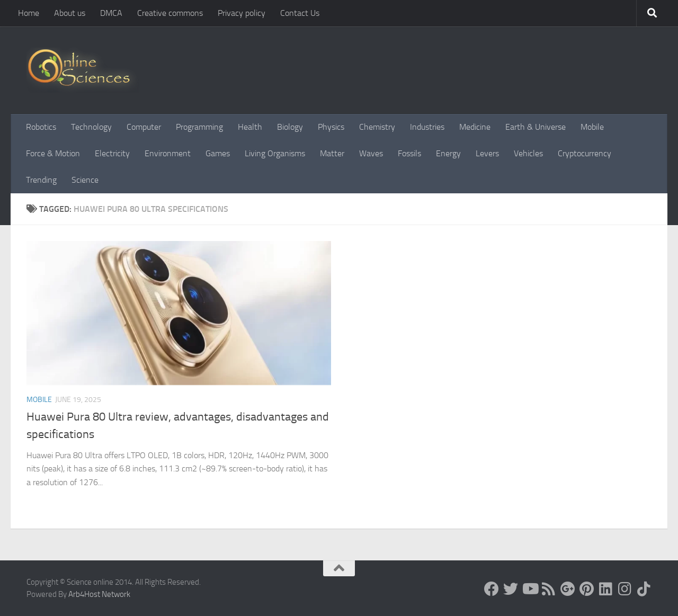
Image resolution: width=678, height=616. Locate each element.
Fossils (409, 153)
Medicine (475, 127)
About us (70, 13)
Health (250, 127)
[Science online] (492, 589)
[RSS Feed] (549, 589)
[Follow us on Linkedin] (606, 589)
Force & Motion (53, 153)
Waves (371, 153)
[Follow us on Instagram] (625, 589)
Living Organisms (275, 153)
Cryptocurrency (585, 153)
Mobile (592, 127)
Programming (199, 127)
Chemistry (377, 127)
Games (218, 153)
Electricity (112, 153)
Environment (168, 153)
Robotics (41, 127)
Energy (448, 153)
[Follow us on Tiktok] (644, 589)
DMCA (111, 13)
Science (85, 180)
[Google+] (568, 589)
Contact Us (300, 13)
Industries (427, 127)
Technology (91, 127)
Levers (487, 153)
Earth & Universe (536, 127)
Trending (41, 180)
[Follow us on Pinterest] (587, 589)
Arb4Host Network (99, 594)
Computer (144, 127)
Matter (332, 153)
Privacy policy (242, 13)
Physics (331, 127)
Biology (290, 127)
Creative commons (170, 13)
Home (29, 13)
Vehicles (528, 153)
